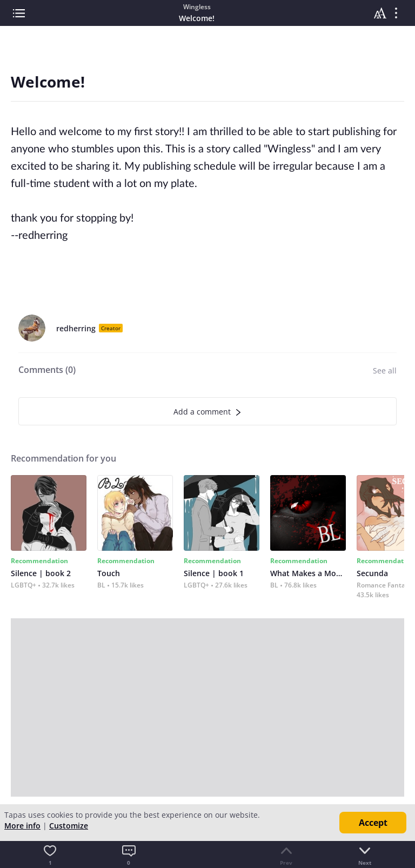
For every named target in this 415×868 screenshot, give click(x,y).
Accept (373, 823)
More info (22, 826)
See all (385, 370)
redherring (76, 328)
